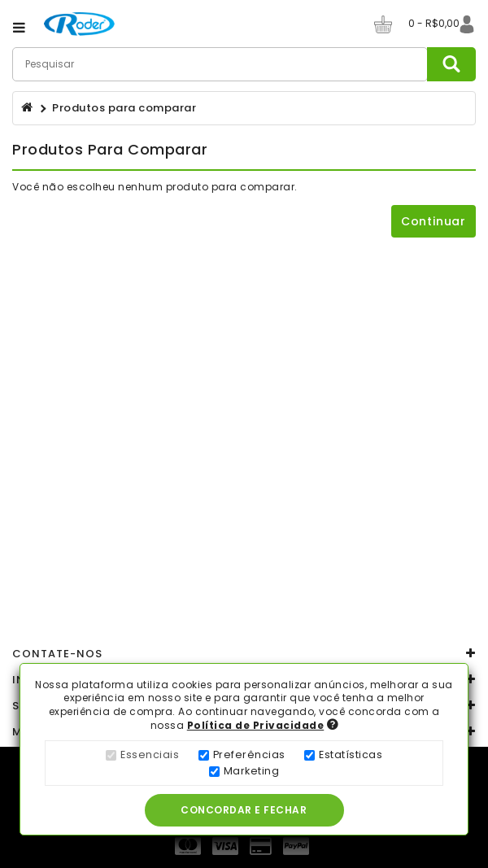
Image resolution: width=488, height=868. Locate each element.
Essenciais (150, 755)
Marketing (252, 771)
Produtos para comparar (124, 108)
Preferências (249, 755)
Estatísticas (351, 755)
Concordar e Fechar (245, 810)
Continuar (434, 221)
